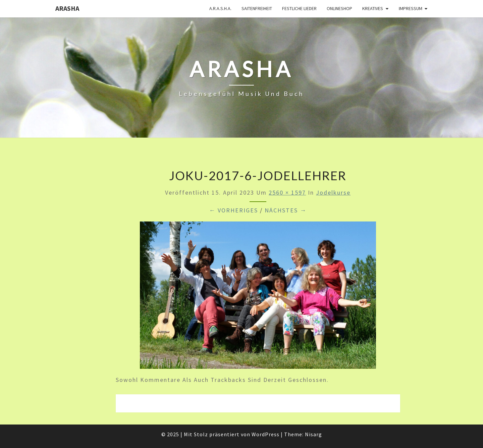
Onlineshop (339, 8)
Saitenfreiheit (257, 8)
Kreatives (373, 8)
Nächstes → (286, 210)
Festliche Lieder (299, 8)
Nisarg (313, 434)
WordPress (265, 434)
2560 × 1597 (287, 192)
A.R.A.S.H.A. (220, 8)
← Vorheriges (233, 210)
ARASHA (67, 8)
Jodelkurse (333, 192)
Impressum (411, 8)
